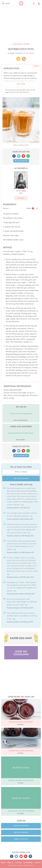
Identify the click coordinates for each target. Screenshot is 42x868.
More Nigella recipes (21, 44)
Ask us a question (21, 832)
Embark (14, 865)
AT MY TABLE (29, 53)
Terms (3, 863)
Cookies (18, 863)
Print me (37, 66)
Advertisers (28, 863)
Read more (21, 84)
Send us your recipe (21, 826)
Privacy (10, 863)
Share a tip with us (21, 839)
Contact (38, 863)
